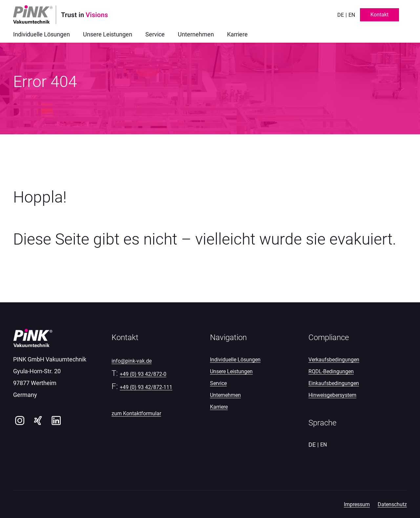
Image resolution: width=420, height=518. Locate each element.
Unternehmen (225, 395)
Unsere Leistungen (231, 371)
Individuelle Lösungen (235, 360)
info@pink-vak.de (132, 361)
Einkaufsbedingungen (334, 383)
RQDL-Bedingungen (331, 371)
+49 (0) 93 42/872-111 (146, 387)
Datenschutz (392, 504)
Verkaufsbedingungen (334, 360)
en (352, 15)
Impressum (357, 504)
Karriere (219, 407)
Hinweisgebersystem (332, 395)
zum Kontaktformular (136, 413)
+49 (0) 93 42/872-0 (143, 374)
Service (218, 383)
